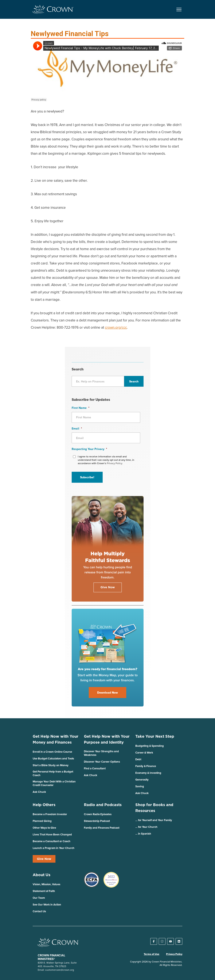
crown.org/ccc (116, 327)
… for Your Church (146, 827)
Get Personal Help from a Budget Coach (53, 773)
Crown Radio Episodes (98, 814)
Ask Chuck (39, 792)
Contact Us (39, 911)
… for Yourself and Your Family (154, 820)
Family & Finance (146, 766)
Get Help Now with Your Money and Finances (56, 739)
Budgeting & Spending (150, 746)
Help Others (44, 805)
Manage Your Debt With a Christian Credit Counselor (54, 783)
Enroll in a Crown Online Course (52, 752)
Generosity (142, 780)
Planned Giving (42, 821)
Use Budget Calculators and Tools (53, 758)
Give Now (44, 859)
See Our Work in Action (47, 905)
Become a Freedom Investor (50, 814)
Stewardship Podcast (97, 821)
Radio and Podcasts (103, 805)
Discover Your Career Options (102, 762)
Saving (140, 786)
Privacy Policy (174, 954)
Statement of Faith (44, 891)
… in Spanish (143, 834)
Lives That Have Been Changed (52, 834)
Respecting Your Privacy (89, 449)
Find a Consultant (95, 768)
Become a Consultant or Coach (52, 841)
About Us (42, 875)
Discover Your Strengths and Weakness (101, 753)
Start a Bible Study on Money (51, 765)
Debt (138, 759)
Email (77, 428)
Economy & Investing (148, 773)
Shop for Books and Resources (154, 808)
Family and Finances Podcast (102, 828)
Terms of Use (152, 954)
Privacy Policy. (115, 463)
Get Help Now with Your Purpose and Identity (107, 739)
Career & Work (144, 753)
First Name (81, 408)
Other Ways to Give (44, 828)
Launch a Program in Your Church (54, 848)
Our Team (39, 898)
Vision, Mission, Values (46, 884)
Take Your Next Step (155, 736)
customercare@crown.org (60, 970)
